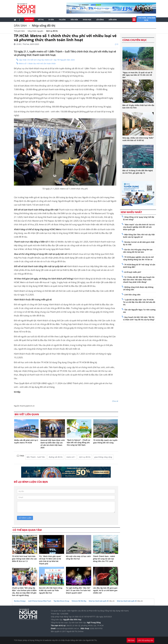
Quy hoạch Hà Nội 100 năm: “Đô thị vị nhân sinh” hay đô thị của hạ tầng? (139, 318)
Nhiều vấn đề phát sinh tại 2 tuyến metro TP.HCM (26, 441)
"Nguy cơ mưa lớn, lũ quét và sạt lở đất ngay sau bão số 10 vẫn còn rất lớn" (137, 75)
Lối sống (100, 20)
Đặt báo (131, 640)
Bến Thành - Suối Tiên (36, 457)
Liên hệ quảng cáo (145, 640)
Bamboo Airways (20, 601)
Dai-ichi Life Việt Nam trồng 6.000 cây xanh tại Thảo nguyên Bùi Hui (51, 590)
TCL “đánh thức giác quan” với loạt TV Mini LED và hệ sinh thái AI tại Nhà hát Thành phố (50, 560)
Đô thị (41, 20)
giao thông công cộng (103, 457)
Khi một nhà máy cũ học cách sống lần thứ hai (78, 557)
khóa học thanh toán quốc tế (98, 601)
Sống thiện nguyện (35, 31)
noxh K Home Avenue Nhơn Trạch (40, 601)
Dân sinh (29, 20)
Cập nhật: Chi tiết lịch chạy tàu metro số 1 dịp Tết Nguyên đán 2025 (47, 60)
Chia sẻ (115, 401)
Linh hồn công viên (132, 295)
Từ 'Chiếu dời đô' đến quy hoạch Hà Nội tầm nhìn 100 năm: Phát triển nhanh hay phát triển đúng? (139, 280)
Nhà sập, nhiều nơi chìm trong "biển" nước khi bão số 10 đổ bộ (138, 139)
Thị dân (62, 20)
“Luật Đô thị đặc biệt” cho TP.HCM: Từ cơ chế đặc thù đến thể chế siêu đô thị (139, 302)
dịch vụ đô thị (85, 457)
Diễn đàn (113, 20)
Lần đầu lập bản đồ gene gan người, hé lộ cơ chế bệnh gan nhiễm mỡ (105, 590)
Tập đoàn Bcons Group (61, 601)
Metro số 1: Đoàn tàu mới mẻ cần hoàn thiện (37, 63)
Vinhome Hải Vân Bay (79, 601)
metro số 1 (71, 457)
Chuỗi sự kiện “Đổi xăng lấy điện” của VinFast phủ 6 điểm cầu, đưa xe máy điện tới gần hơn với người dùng (24, 592)
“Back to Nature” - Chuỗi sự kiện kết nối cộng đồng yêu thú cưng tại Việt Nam (78, 442)
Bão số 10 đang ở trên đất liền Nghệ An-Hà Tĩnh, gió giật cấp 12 (138, 172)
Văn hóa (74, 20)
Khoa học (87, 20)
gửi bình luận (25, 518)
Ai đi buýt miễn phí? (133, 272)
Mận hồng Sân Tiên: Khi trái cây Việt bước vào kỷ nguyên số (139, 236)
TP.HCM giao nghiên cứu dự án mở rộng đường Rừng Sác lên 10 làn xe (138, 258)
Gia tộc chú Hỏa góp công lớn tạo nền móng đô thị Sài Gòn (138, 251)
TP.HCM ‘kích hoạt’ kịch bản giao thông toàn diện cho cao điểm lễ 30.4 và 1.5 (24, 559)
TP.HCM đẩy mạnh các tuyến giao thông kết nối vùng (105, 441)
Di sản (51, 20)
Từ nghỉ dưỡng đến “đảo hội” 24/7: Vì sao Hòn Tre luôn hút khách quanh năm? (78, 590)
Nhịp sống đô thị (43, 25)
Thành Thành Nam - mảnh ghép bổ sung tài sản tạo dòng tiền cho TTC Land (104, 559)
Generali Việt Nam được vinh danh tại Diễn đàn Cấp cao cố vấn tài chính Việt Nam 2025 (53, 444)
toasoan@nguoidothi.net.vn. (68, 628)
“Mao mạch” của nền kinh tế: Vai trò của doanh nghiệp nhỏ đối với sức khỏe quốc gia (139, 227)
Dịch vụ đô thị (52, 31)
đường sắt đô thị (56, 457)
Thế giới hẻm (19, 31)
